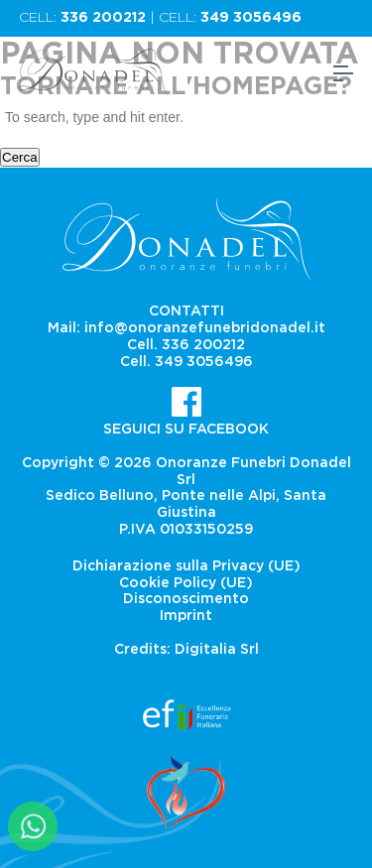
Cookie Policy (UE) (186, 583)
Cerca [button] (20, 157)
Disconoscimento (186, 599)
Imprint (186, 616)
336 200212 (103, 18)
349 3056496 (251, 18)
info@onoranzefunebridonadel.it (205, 328)
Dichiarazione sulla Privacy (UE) (186, 566)
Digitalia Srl (217, 650)
